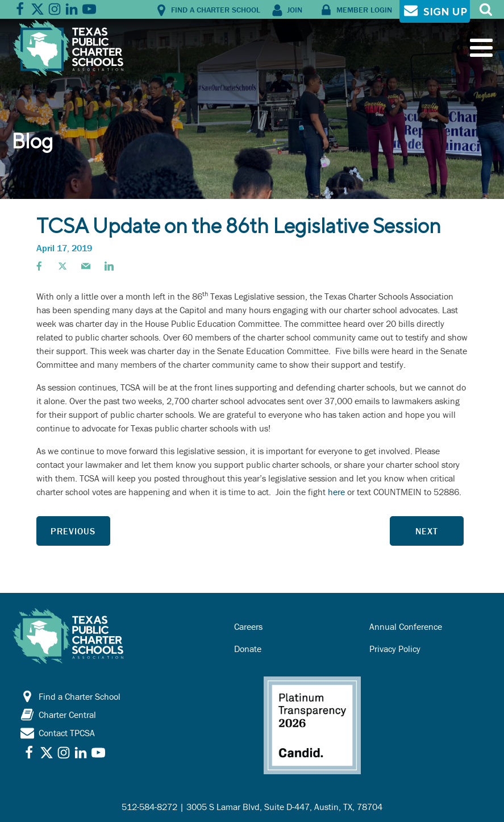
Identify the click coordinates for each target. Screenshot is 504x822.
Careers (248, 626)
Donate (248, 649)
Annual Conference (406, 626)
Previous (73, 531)
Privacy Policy (395, 649)
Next (427, 531)
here (336, 492)
